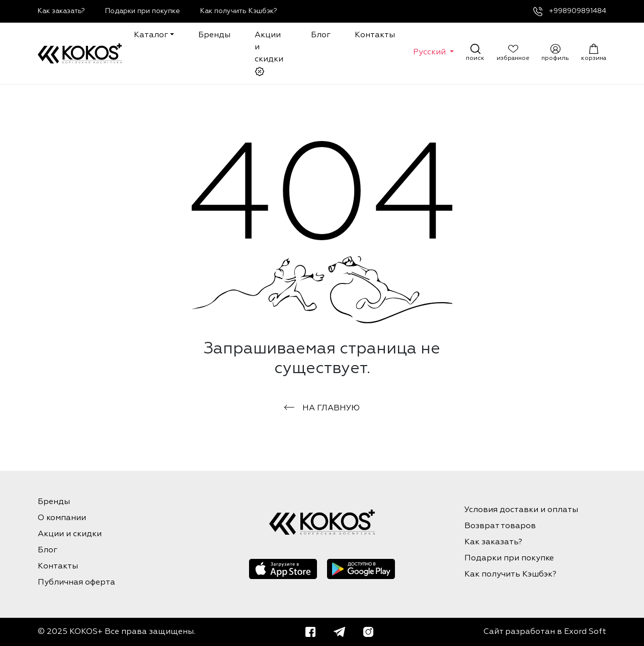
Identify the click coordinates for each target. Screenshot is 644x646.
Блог (321, 35)
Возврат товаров (500, 526)
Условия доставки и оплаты (521, 510)
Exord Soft (585, 632)
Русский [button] (430, 52)
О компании (62, 518)
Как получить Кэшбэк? (239, 11)
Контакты (375, 35)
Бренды (214, 35)
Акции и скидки (269, 54)
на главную (322, 408)
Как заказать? (61, 11)
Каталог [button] (151, 35)
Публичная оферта (76, 583)
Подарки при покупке (143, 11)
